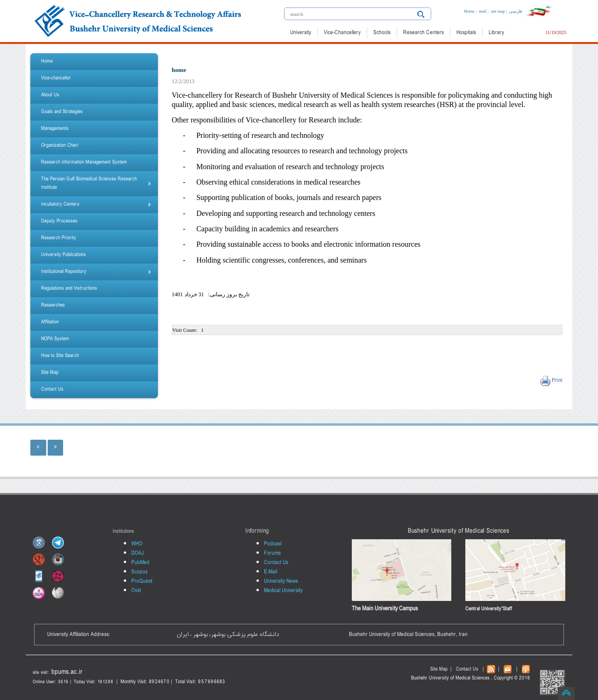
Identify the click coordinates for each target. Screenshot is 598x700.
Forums (272, 553)
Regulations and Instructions (69, 289)
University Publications (64, 255)
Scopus (139, 572)
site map (498, 11)
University (301, 33)
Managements (55, 129)
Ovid (136, 591)
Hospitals (466, 33)
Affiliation (50, 322)
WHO (137, 544)
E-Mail (271, 572)
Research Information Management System (84, 162)
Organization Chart (60, 146)
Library (496, 33)
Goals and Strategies (62, 112)
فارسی (516, 11)
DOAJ (138, 553)
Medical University (283, 591)
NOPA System (55, 339)
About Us (50, 95)
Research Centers (424, 33)
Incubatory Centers (98, 206)
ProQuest (142, 581)
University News (281, 581)
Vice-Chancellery (342, 33)
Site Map (50, 373)
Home (469, 11)
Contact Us (52, 389)
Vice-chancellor (56, 78)
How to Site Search (60, 356)
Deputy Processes (59, 221)
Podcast (273, 544)
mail (483, 11)
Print (556, 380)
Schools (382, 33)
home (179, 70)
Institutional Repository (98, 274)
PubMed (140, 563)
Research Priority (59, 238)
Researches (53, 305)
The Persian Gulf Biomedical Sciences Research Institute (98, 185)
